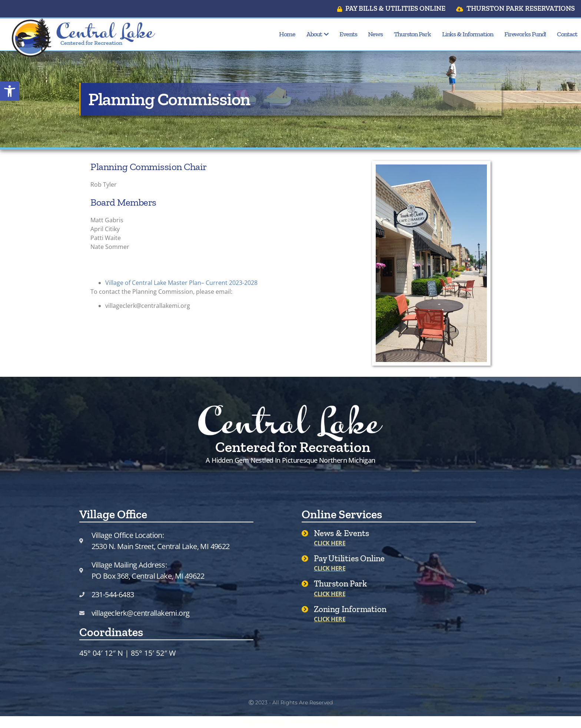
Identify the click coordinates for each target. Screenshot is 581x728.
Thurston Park (412, 34)
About (317, 34)
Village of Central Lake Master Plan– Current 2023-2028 (181, 283)
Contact (567, 34)
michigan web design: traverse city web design (290, 722)
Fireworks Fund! (525, 34)
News (375, 34)
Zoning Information (350, 609)
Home (287, 34)
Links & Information (468, 34)
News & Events (341, 533)
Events (348, 34)
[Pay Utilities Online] (305, 558)
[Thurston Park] (305, 584)
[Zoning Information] (305, 609)
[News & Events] (305, 533)
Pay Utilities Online (349, 558)
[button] (10, 91)
